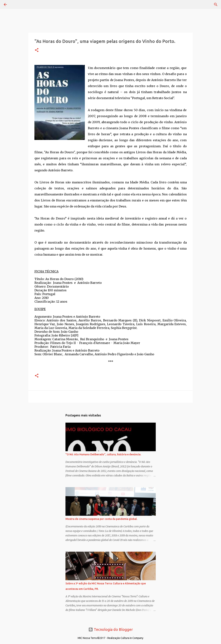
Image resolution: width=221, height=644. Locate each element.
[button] (37, 50)
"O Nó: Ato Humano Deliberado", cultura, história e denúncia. (103, 454)
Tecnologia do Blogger (111, 629)
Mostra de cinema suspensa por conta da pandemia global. (101, 519)
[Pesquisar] (16, 5)
